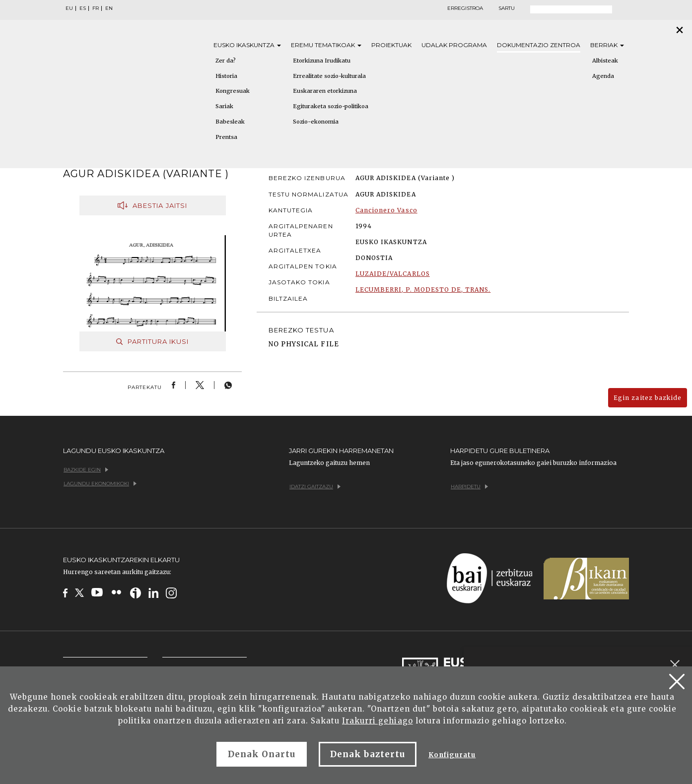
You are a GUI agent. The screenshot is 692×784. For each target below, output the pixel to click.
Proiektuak (391, 45)
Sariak (224, 106)
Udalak (454, 45)
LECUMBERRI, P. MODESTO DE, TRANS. (423, 290)
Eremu (326, 45)
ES (83, 8)
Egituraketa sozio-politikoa (331, 106)
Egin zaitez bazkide (648, 398)
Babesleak (230, 122)
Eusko (247, 45)
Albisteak (605, 61)
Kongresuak (233, 91)
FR (96, 8)
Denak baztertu (368, 754)
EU (69, 8)
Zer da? (226, 61)
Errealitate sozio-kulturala (329, 76)
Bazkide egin (86, 470)
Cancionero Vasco (386, 210)
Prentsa (226, 137)
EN (109, 8)
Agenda (603, 76)
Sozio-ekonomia (316, 122)
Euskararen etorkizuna (325, 91)
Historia (226, 76)
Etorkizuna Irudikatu (322, 61)
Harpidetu (469, 487)
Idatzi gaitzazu (315, 487)
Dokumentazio (539, 45)
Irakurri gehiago (378, 721)
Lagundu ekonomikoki (100, 484)
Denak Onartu (262, 754)
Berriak (607, 45)
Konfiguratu (452, 755)
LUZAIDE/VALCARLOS (393, 274)
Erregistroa (465, 8)
